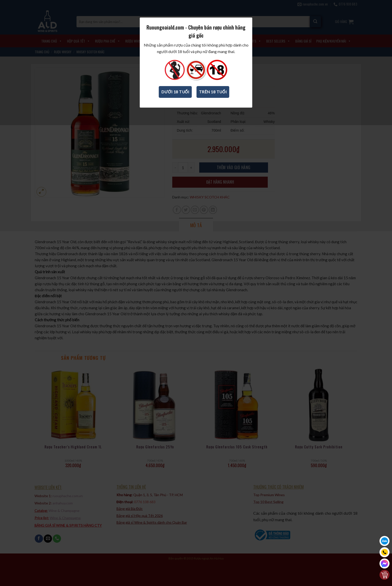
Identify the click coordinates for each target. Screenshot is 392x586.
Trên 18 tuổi (213, 100)
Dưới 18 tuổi (175, 100)
